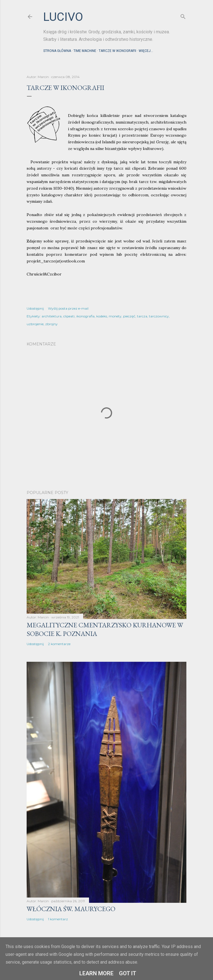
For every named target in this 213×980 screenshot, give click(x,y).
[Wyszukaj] (183, 15)
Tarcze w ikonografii (117, 51)
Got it (128, 973)
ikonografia (85, 316)
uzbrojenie (35, 324)
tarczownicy (159, 316)
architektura (52, 316)
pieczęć (129, 316)
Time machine (85, 51)
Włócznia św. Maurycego (71, 909)
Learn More (96, 973)
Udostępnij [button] (35, 308)
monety (115, 316)
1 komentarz (58, 919)
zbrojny (51, 324)
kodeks (102, 316)
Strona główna (57, 51)
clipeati (69, 316)
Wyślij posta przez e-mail (68, 308)
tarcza (142, 316)
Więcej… (146, 51)
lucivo (63, 17)
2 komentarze (59, 644)
